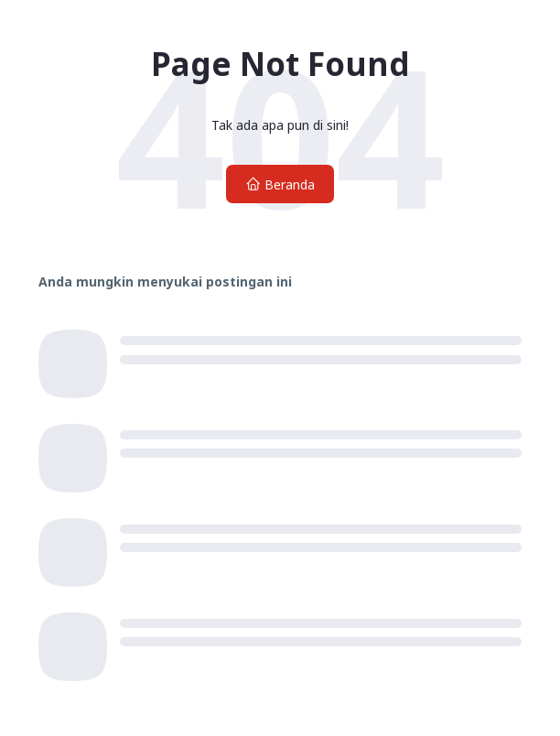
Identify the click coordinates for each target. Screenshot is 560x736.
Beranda (280, 184)
